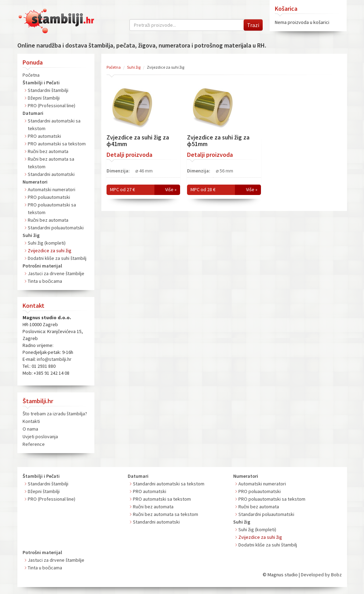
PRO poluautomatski (49, 197)
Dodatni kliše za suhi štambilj (57, 258)
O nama (30, 429)
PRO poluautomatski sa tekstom (272, 499)
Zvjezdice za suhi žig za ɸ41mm (138, 141)
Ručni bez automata (48, 151)
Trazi (253, 25)
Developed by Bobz (321, 575)
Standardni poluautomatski (56, 228)
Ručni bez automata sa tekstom (166, 514)
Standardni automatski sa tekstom (169, 484)
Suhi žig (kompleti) (47, 243)
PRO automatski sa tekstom (57, 144)
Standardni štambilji (48, 90)
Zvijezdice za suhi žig (50, 251)
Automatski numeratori (52, 189)
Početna (31, 75)
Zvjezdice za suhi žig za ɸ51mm (218, 141)
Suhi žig (31, 235)
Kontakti (31, 421)
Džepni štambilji (44, 98)
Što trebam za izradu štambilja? (55, 414)
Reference (34, 444)
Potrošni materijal (42, 266)
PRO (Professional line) (52, 105)
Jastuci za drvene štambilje (56, 273)
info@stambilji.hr (54, 359)
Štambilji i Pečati (41, 83)
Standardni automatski (51, 174)
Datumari (33, 113)
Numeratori (35, 182)
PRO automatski (44, 136)
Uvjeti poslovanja (40, 436)
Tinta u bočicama (45, 281)
